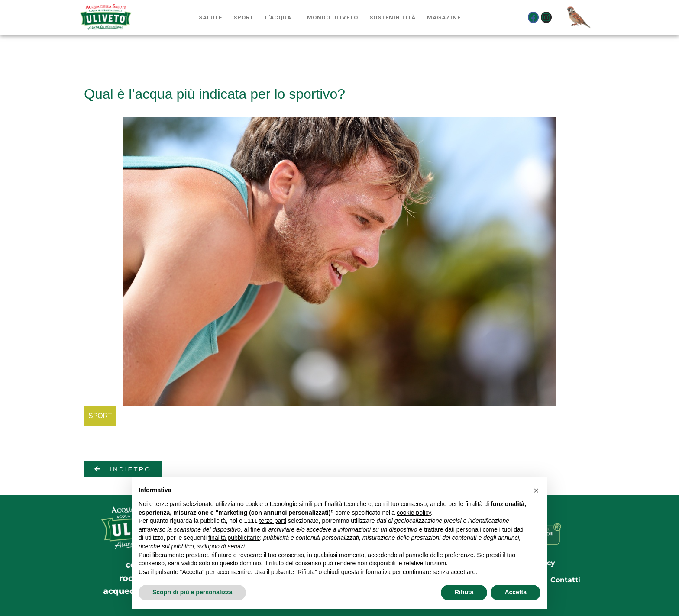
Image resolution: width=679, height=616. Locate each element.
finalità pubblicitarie (234, 538)
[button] (536, 490)
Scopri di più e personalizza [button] (192, 592)
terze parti (273, 521)
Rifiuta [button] (464, 592)
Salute (210, 18)
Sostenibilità (393, 18)
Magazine (444, 18)
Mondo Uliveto (333, 18)
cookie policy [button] (414, 513)
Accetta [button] (516, 592)
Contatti (565, 580)
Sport (244, 18)
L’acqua (278, 18)
